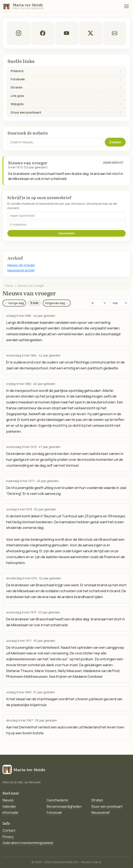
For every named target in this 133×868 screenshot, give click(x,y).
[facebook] (42, 33)
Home (9, 286)
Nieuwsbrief (101, 813)
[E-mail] (115, 33)
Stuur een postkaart (107, 806)
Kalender (9, 806)
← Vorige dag (14, 303)
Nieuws (8, 800)
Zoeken (115, 142)
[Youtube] (66, 33)
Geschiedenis (58, 800)
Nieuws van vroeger (21, 265)
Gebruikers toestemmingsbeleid (28, 843)
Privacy (8, 837)
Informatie (10, 813)
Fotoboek (54, 813)
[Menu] (126, 6)
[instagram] (19, 33)
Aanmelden (67, 233)
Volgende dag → (57, 303)
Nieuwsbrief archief (21, 270)
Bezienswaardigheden (64, 806)
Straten (97, 800)
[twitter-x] (91, 33)
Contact (9, 830)
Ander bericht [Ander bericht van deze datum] (113, 163)
